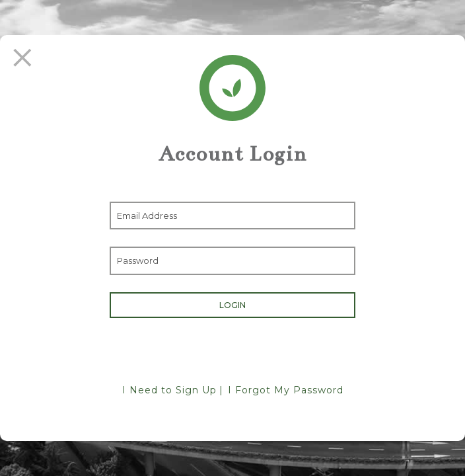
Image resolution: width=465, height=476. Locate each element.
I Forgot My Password (286, 390)
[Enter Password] (233, 260)
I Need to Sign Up (169, 390)
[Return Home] (232, 88)
